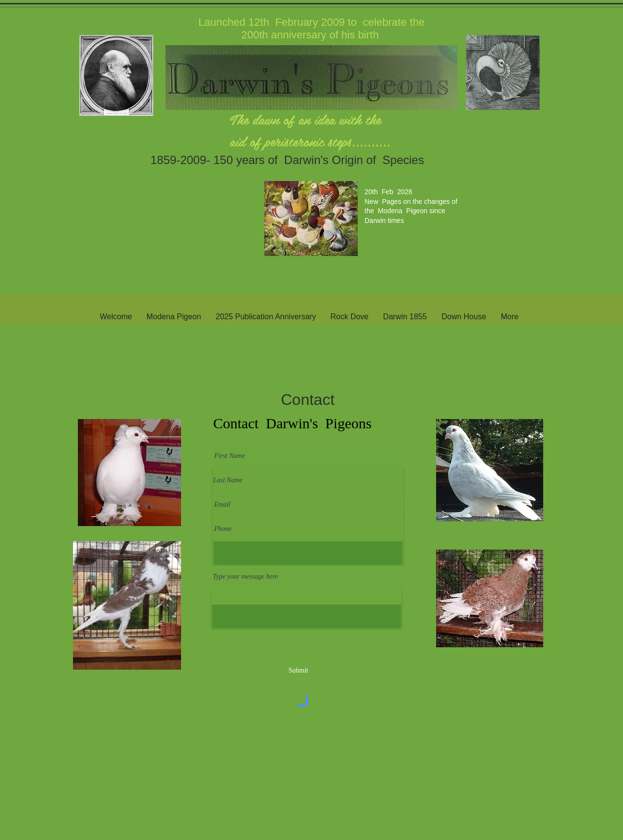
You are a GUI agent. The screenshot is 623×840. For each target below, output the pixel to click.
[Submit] (298, 670)
